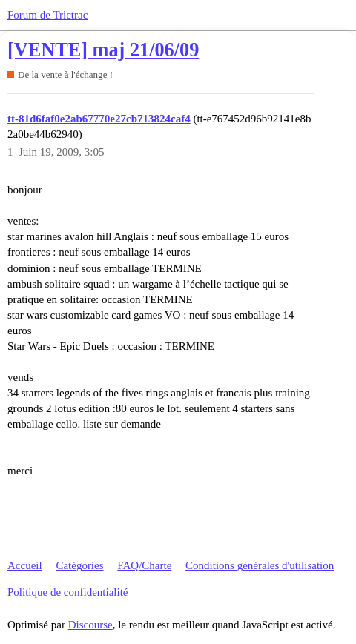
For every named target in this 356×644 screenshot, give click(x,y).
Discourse (90, 625)
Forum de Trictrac (47, 15)
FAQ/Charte (144, 565)
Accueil (25, 565)
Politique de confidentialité (67, 592)
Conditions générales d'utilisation (260, 565)
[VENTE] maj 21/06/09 (103, 50)
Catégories (79, 565)
